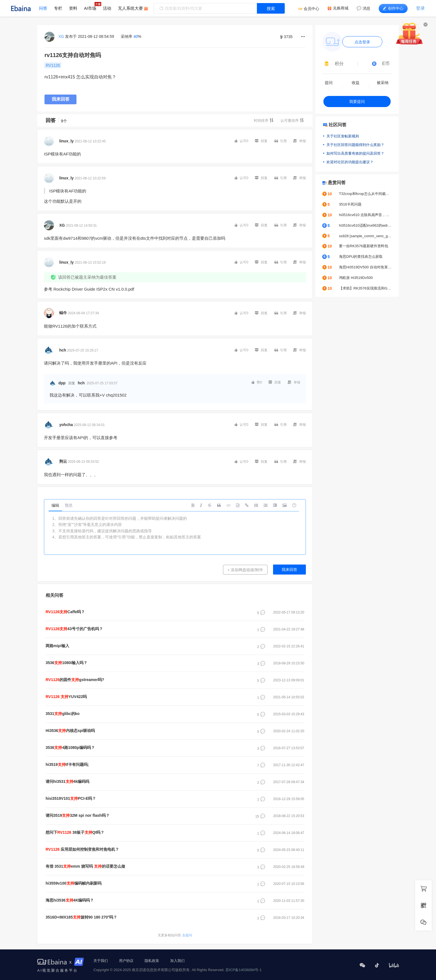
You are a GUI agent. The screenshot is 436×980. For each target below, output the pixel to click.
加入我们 (177, 961)
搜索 (271, 8)
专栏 (58, 8)
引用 (281, 141)
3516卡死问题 (350, 204)
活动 (107, 8)
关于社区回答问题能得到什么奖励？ (355, 145)
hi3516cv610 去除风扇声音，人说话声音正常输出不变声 (365, 215)
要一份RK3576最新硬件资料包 (364, 246)
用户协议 (126, 961)
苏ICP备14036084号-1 (244, 970)
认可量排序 (292, 120)
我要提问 (357, 102)
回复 (261, 141)
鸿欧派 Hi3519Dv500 (356, 278)
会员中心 (311, 9)
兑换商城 (341, 8)
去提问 (175, 935)
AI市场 (90, 8)
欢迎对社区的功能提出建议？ (350, 162)
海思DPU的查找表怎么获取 (361, 257)
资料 (73, 8)
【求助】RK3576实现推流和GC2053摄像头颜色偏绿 (365, 288)
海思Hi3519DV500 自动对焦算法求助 (365, 267)
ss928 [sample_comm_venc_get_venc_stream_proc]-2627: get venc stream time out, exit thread (365, 236)
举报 (300, 141)
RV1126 (53, 65)
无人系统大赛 (130, 8)
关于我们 (101, 961)
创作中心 (393, 8)
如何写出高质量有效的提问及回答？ (355, 153)
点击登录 (362, 42)
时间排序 (264, 120)
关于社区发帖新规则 (343, 136)
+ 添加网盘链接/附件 (245, 570)
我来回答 (61, 99)
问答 (43, 8)
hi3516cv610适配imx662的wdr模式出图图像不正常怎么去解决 (365, 225)
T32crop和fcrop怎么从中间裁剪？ (365, 194)
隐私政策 (152, 961)
